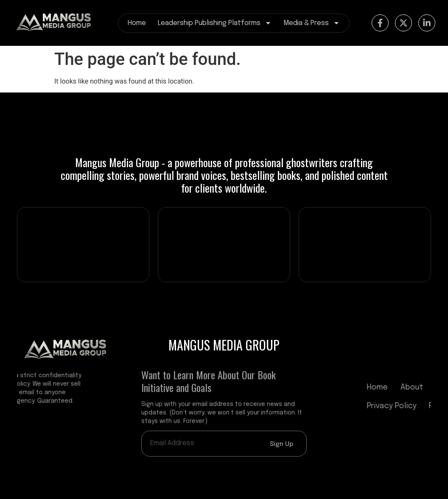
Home (137, 23)
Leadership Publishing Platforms (215, 23)
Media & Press (312, 23)
